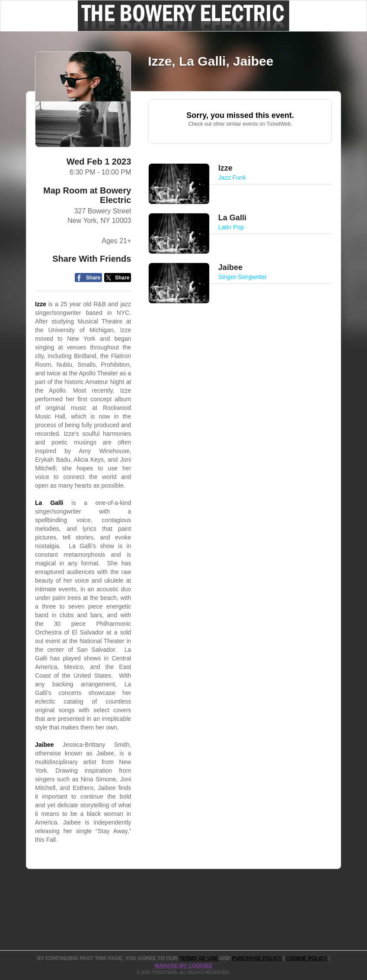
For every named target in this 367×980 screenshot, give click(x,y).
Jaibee (45, 745)
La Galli (49, 503)
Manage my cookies (183, 966)
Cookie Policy (307, 958)
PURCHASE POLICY (257, 958)
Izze (41, 304)
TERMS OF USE (199, 958)
